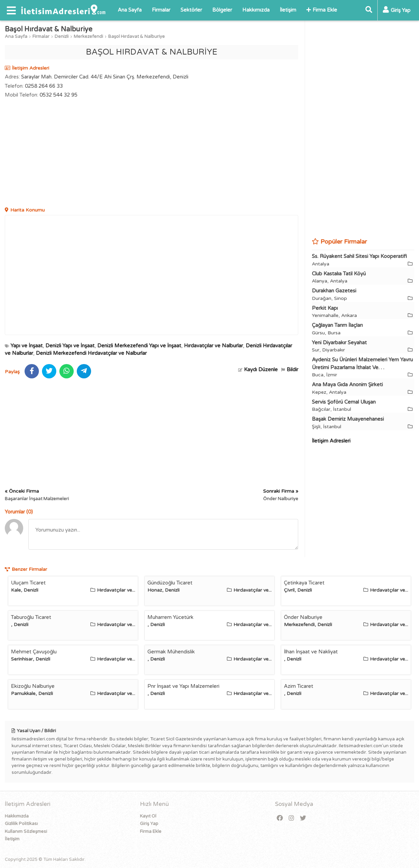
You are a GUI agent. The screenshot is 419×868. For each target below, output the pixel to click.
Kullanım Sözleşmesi (26, 831)
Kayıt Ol (148, 816)
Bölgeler (222, 10)
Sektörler (191, 10)
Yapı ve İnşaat (27, 346)
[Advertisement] (151, 154)
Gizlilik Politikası (21, 824)
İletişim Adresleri (331, 441)
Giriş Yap (149, 824)
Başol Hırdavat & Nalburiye (136, 37)
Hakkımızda (256, 10)
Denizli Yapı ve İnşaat (70, 346)
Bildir (290, 370)
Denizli (62, 37)
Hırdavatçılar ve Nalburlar (213, 346)
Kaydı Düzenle (258, 370)
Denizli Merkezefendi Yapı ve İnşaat (139, 346)
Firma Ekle (322, 10)
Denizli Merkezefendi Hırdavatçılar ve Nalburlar (91, 353)
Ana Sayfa (130, 10)
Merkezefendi (88, 37)
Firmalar (161, 10)
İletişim (288, 10)
